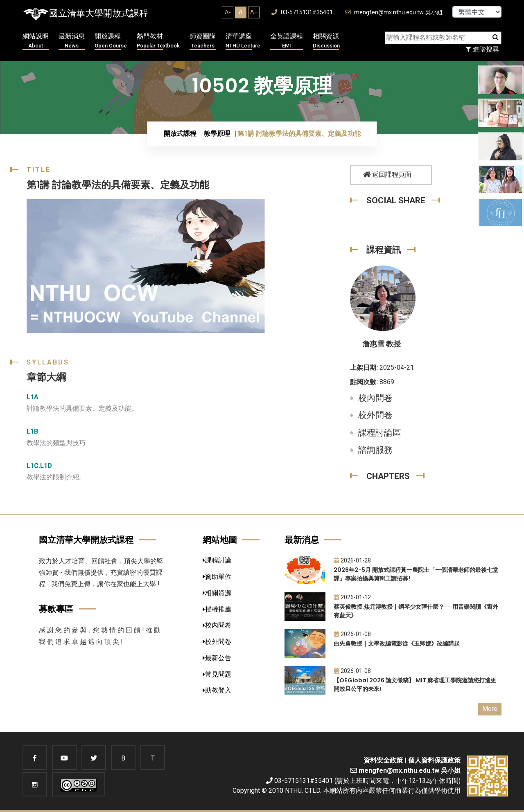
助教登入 (217, 690)
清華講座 (243, 41)
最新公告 (217, 658)
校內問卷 (375, 398)
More (490, 709)
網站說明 (36, 41)
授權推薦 (217, 609)
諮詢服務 (375, 450)
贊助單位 (217, 577)
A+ (254, 12)
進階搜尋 (482, 49)
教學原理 (217, 134)
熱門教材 (158, 41)
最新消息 (72, 41)
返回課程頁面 (387, 174)
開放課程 (111, 41)
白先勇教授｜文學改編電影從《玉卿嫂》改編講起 (397, 643)
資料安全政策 (383, 760)
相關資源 (326, 41)
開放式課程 (180, 134)
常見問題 (217, 674)
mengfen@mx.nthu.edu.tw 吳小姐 (394, 12)
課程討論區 (380, 433)
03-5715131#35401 (302, 12)
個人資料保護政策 (434, 760)
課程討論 (217, 560)
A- (228, 12)
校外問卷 (375, 415)
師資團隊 (203, 41)
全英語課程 (287, 41)
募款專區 (56, 609)
